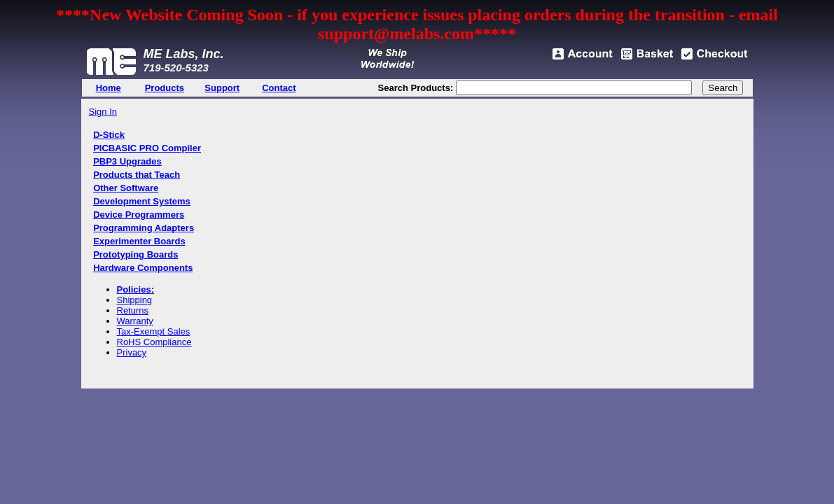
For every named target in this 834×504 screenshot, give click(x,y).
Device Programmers (139, 215)
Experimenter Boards (139, 241)
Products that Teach (137, 175)
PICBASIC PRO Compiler (147, 148)
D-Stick (109, 135)
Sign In (103, 112)
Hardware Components (143, 268)
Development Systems (142, 201)
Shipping (135, 300)
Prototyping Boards (135, 254)
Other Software (126, 188)
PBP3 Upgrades (127, 161)
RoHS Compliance (154, 342)
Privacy (132, 352)
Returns (133, 310)
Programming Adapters (144, 228)
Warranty (135, 321)
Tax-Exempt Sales (154, 331)
